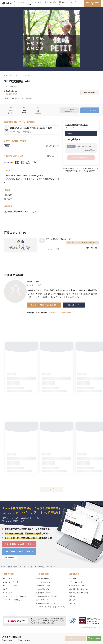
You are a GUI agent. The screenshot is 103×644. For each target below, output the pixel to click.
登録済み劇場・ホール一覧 (46, 603)
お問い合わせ (74, 603)
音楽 (6, 76)
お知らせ (72, 600)
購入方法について (53, 156)
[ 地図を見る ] (12, 94)
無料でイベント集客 (93, 3)
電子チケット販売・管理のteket (11, 567)
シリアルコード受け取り (11, 600)
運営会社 (72, 596)
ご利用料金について (43, 586)
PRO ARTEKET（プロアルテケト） (15, 596)
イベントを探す (8, 579)
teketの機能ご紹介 (43, 589)
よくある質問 (7, 593)
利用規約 (72, 579)
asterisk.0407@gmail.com (61, 312)
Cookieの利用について (77, 586)
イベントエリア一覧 (10, 586)
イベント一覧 (28, 567)
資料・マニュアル (42, 600)
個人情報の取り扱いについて (80, 589)
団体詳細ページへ (74, 305)
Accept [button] (95, 633)
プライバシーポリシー (77, 582)
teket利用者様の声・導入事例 (47, 596)
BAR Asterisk (33, 282)
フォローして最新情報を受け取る (44, 305)
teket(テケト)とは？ (43, 579)
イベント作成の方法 (43, 582)
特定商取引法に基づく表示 (79, 593)
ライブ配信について (43, 593)
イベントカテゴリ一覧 (11, 582)
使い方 (5, 589)
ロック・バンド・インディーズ (21, 76)
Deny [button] (83, 633)
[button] (3, 636)
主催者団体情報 (90, 92)
